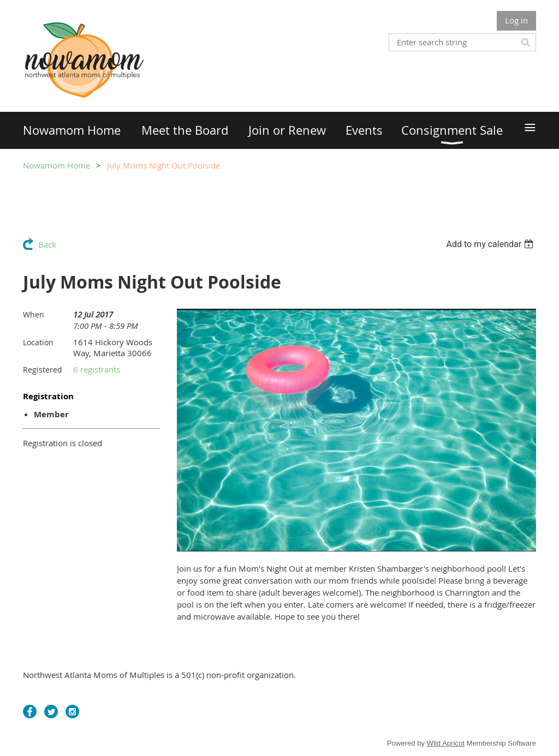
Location (38, 342)
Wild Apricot (446, 743)
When (34, 314)
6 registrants (97, 369)
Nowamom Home (57, 165)
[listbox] (491, 244)
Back (47, 244)
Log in (516, 20)
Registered (43, 370)
